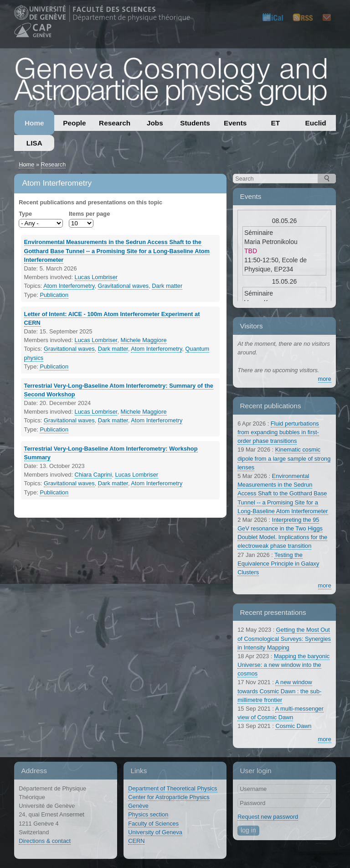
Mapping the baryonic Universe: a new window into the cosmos (283, 665)
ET (276, 123)
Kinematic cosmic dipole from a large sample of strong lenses (284, 458)
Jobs (155, 123)
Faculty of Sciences (153, 824)
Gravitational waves (124, 286)
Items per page (89, 214)
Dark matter (167, 286)
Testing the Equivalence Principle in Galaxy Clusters (278, 564)
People (74, 123)
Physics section (148, 814)
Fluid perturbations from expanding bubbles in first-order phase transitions (278, 432)
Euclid (316, 123)
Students (195, 123)
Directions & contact (45, 841)
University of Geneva (155, 832)
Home (34, 123)
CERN (136, 841)
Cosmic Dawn (293, 726)
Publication (54, 295)
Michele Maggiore (144, 340)
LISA (34, 143)
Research (115, 123)
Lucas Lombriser (96, 277)
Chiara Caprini (93, 475)
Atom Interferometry (69, 286)
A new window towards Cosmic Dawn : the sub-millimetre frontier (279, 691)
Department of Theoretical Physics (172, 788)
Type (25, 214)
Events (235, 123)
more (325, 379)
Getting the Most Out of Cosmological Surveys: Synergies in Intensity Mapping (284, 638)
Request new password (268, 817)
